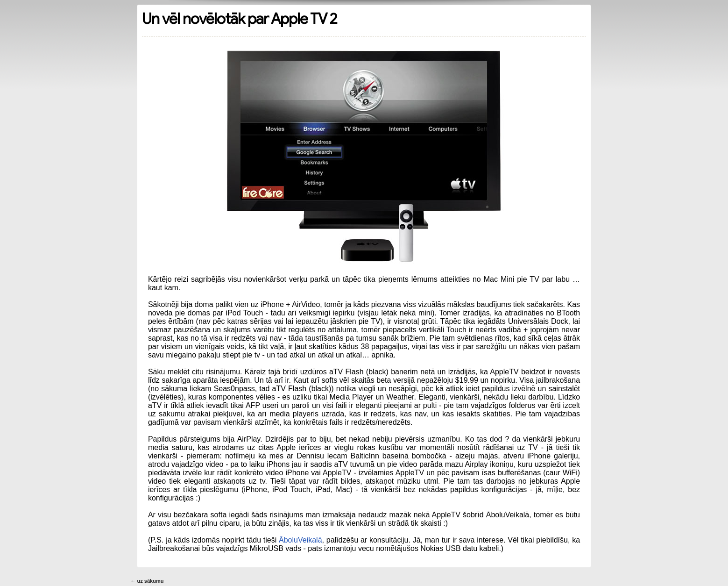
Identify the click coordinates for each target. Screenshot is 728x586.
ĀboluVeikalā (300, 540)
